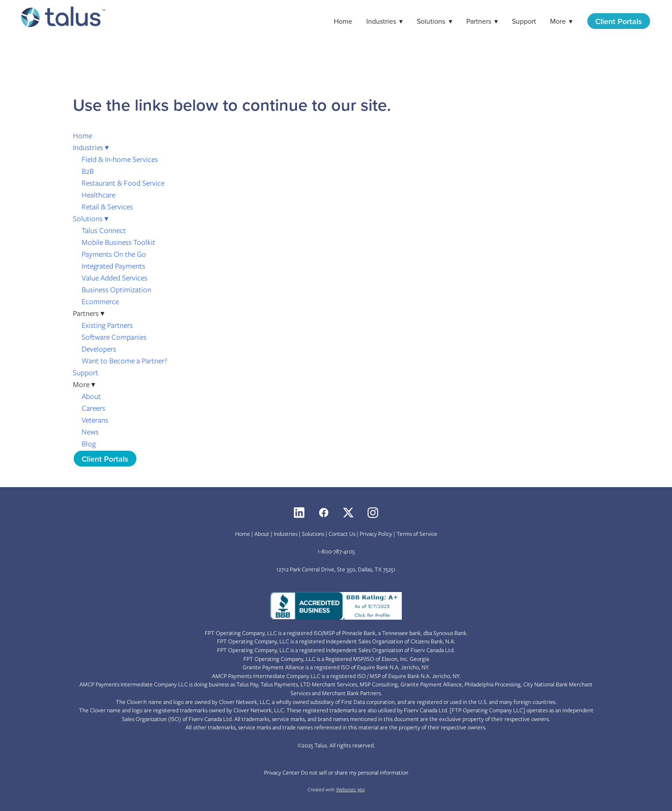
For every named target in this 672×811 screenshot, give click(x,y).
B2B (88, 171)
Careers (93, 408)
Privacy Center (282, 773)
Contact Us (342, 534)
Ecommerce (100, 301)
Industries (384, 21)
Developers (99, 349)
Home (343, 21)
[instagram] (373, 513)
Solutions (434, 21)
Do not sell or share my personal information (355, 773)
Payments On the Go (114, 254)
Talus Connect (104, 230)
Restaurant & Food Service (123, 183)
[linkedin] (299, 513)
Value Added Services (114, 278)
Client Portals (619, 21)
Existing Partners (107, 325)
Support (524, 21)
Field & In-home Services (120, 159)
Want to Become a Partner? (124, 361)
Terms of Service (417, 534)
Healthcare (98, 195)
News (90, 432)
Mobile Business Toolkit (118, 242)
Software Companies (114, 337)
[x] (348, 513)
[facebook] (324, 513)
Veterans (95, 420)
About (91, 396)
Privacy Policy (376, 534)
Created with (336, 789)
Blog (89, 444)
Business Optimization (116, 290)
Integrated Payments (113, 266)
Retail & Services (107, 207)
